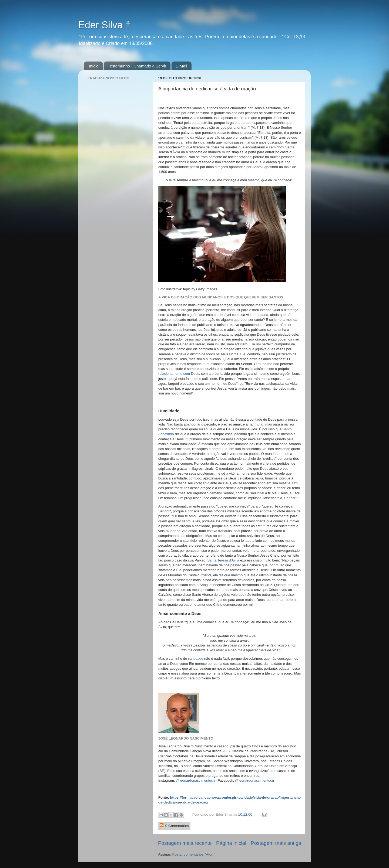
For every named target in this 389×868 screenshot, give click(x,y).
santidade (196, 658)
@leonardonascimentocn (195, 780)
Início (94, 66)
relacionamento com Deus (179, 374)
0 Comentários (174, 826)
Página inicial (231, 843)
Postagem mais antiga (276, 843)
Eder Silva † (105, 25)
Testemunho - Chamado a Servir (137, 66)
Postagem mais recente (185, 843)
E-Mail (181, 66)
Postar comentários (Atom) (194, 854)
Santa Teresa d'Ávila (223, 560)
